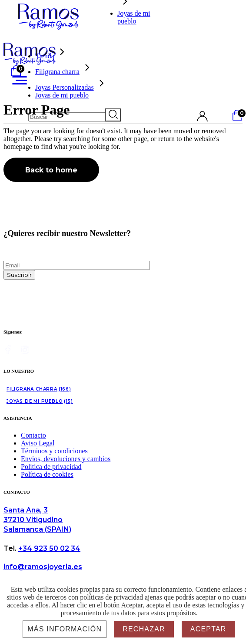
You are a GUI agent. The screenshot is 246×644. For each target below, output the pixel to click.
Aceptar (208, 629)
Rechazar (144, 629)
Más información (65, 629)
